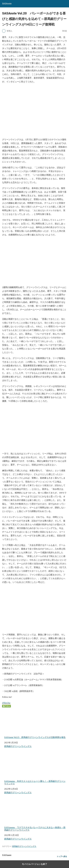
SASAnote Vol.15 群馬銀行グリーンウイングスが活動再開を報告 (35, 724)
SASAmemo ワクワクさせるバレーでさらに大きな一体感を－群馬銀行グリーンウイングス (35, 815)
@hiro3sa (6, 703)
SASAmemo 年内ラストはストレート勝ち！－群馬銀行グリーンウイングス (35, 769)
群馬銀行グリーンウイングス (18, 746)
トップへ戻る (62, 856)
